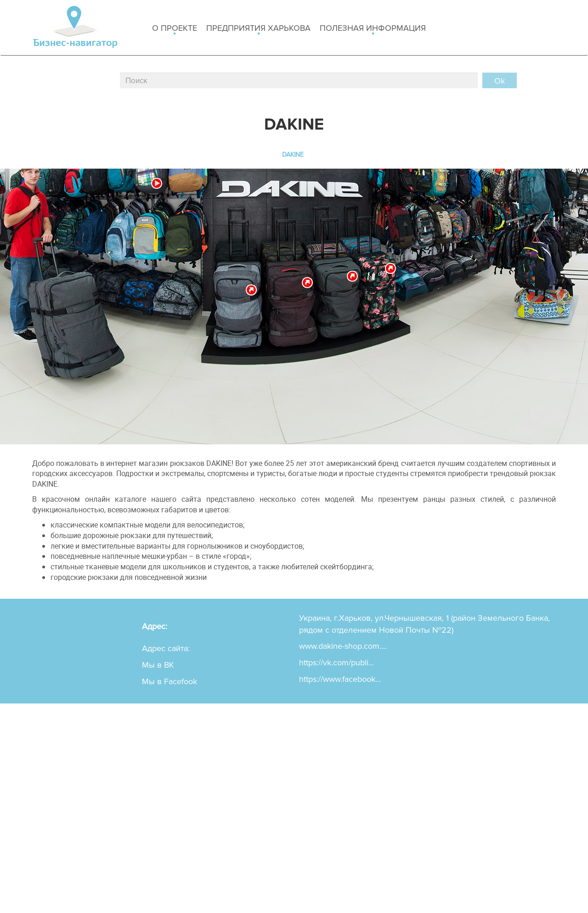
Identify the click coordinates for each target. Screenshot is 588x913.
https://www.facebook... (340, 679)
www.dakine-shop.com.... (343, 646)
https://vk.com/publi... (336, 663)
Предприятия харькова (258, 29)
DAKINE (293, 155)
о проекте (175, 29)
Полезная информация (373, 29)
